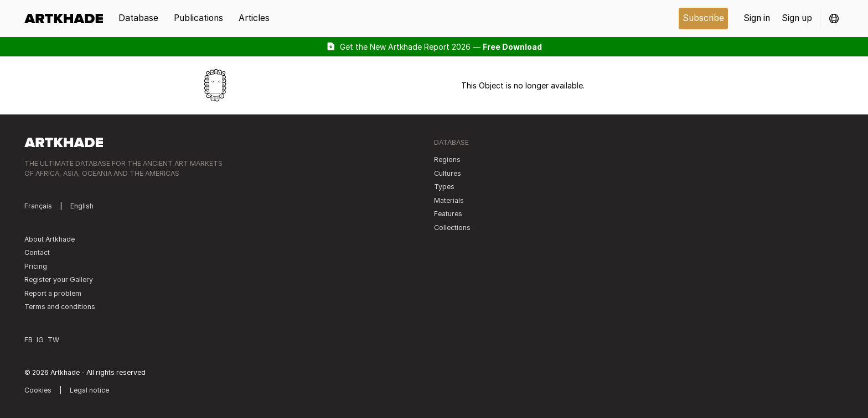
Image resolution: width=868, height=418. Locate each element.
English (82, 206)
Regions (447, 160)
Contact (37, 252)
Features (448, 214)
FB (29, 340)
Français (38, 206)
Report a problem (53, 293)
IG (40, 340)
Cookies (38, 390)
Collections (452, 228)
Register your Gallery (59, 279)
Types (444, 187)
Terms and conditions (60, 307)
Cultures (448, 173)
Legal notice (89, 390)
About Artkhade (50, 239)
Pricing (36, 266)
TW (53, 340)
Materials (449, 200)
